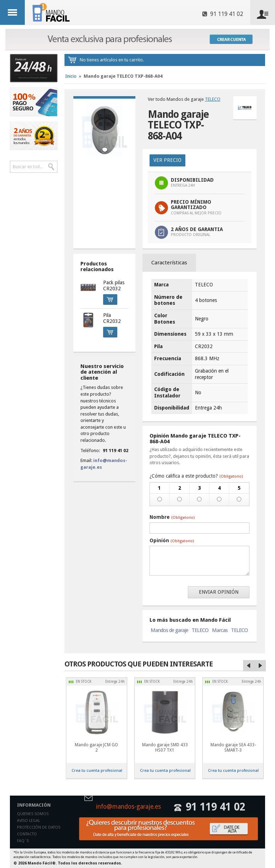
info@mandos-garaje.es (128, 807)
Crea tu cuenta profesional (97, 770)
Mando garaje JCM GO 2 (96, 748)
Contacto (27, 834)
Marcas (220, 630)
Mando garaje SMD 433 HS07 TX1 (165, 748)
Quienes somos (33, 814)
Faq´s (23, 841)
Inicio (71, 76)
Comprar (108, 298)
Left (249, 666)
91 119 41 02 (223, 14)
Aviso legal (29, 821)
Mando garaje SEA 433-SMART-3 (233, 748)
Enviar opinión (219, 592)
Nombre (172, 517)
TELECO (213, 99)
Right (260, 666)
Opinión (172, 540)
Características (169, 263)
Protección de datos (39, 827)
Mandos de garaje (169, 630)
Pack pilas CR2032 (114, 286)
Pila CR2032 (112, 318)
